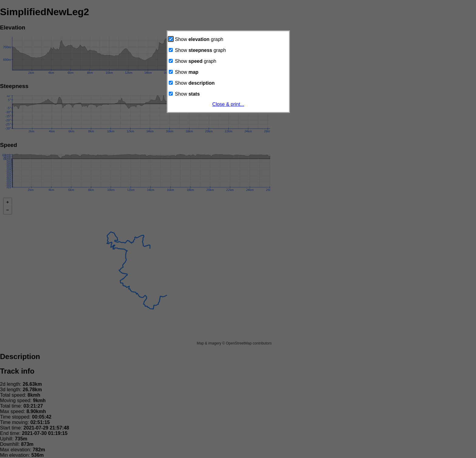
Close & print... (228, 104)
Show (184, 72)
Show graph (196, 39)
